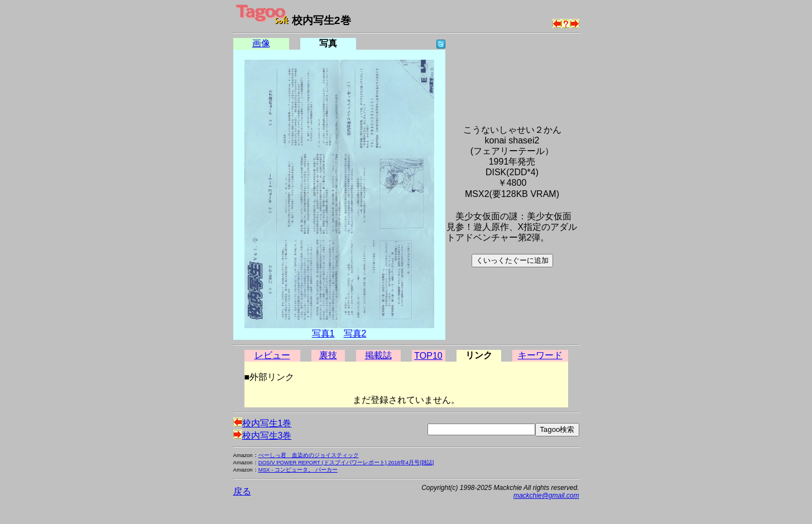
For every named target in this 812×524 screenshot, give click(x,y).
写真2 (355, 333)
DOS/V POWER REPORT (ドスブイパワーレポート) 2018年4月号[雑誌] (346, 462)
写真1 (323, 333)
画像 (261, 43)
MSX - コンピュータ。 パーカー (298, 470)
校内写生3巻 (263, 436)
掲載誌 (378, 355)
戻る (242, 491)
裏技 (328, 355)
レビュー (272, 355)
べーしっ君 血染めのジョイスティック (309, 455)
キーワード (540, 355)
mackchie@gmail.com (546, 496)
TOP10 (428, 356)
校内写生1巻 (263, 423)
